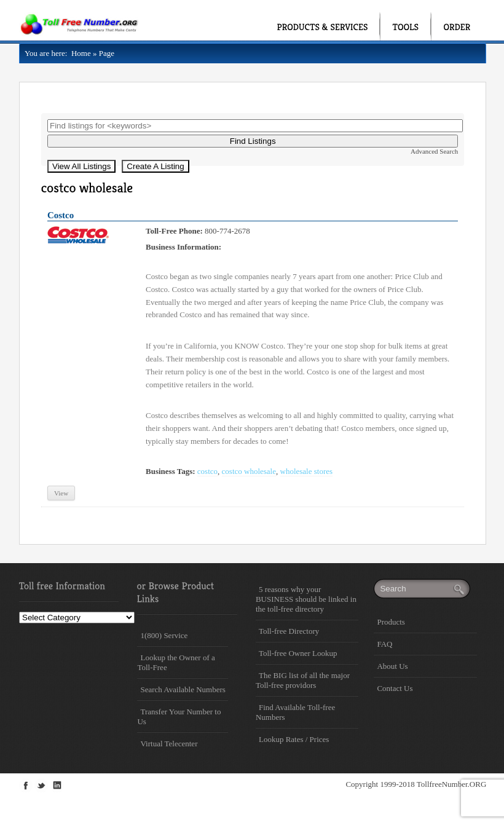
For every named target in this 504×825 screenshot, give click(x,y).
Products (391, 622)
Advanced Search (434, 151)
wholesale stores (307, 471)
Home (79, 53)
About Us (392, 666)
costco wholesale (249, 471)
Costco (61, 215)
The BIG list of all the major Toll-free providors (303, 680)
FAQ (384, 644)
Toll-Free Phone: (174, 231)
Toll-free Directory (289, 631)
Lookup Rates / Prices (294, 739)
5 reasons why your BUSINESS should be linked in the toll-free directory (306, 599)
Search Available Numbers (183, 689)
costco (207, 471)
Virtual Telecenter (169, 744)
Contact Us (395, 688)
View (61, 493)
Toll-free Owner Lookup (298, 653)
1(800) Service (164, 635)
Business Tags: (171, 471)
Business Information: (183, 247)
